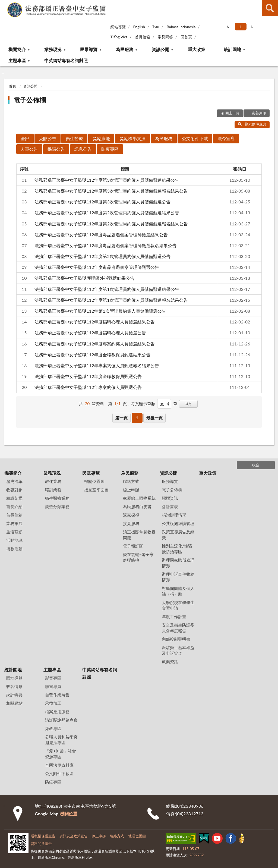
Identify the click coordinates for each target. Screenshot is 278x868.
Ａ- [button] (228, 27)
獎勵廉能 (101, 138)
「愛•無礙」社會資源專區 (61, 754)
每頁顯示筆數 (143, 404)
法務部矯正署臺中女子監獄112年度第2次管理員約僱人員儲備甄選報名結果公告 (111, 224)
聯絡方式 (131, 481)
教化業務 (53, 481)
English (139, 27)
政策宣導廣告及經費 (178, 535)
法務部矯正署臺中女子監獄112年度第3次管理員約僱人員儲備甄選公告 (102, 202)
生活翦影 (14, 532)
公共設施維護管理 (178, 523)
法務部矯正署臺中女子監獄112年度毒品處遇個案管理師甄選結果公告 (101, 235)
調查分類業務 (57, 507)
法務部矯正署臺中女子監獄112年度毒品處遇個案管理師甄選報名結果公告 (106, 245)
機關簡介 (17, 49)
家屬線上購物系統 (139, 498)
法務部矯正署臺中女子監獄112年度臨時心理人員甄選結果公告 (95, 322)
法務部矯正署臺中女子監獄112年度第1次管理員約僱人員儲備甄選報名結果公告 (111, 300)
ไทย (156, 27)
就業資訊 (170, 662)
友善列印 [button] (259, 113)
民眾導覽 (89, 49)
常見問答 (165, 37)
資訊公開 (160, 49)
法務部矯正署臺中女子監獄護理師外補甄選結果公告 (84, 278)
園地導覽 (14, 678)
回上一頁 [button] (232, 113)
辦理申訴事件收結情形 (178, 577)
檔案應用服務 (57, 712)
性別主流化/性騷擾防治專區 (177, 549)
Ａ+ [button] (253, 27)
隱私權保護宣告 (43, 836)
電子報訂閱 (133, 546)
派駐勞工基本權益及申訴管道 (178, 650)
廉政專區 (53, 728)
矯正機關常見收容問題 (139, 535)
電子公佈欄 (30, 100)
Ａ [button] (241, 27)
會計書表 (170, 507)
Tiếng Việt (119, 37)
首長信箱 (143, 37)
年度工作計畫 (174, 617)
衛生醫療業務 (57, 498)
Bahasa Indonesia (181, 27)
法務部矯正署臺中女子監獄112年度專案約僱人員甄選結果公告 (95, 344)
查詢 (270, 8)
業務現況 (53, 49)
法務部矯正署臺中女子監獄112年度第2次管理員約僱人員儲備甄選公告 (102, 256)
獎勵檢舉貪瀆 (132, 138)
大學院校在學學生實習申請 (178, 605)
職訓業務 (53, 490)
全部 (25, 138)
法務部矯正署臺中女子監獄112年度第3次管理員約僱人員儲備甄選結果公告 (107, 180)
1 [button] (137, 418)
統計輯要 (14, 695)
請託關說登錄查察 (61, 720)
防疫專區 (110, 149)
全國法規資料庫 (59, 765)
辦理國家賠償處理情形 (178, 563)
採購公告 (56, 149)
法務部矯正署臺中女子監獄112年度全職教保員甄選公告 (88, 376)
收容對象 (14, 490)
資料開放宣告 (41, 844)
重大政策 (197, 49)
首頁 (12, 86)
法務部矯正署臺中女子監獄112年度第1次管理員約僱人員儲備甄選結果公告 (107, 289)
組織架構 (14, 498)
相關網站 (14, 703)
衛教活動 (14, 549)
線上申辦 (131, 490)
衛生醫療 (74, 138)
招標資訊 (170, 498)
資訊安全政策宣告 (74, 836)
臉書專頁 (53, 686)
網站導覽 (118, 27)
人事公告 (29, 149)
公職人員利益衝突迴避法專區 (61, 740)
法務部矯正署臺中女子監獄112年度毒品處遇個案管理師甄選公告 (97, 267)
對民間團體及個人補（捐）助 (178, 591)
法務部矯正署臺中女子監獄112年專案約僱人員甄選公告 (88, 387)
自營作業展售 (57, 695)
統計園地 (232, 49)
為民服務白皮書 (137, 507)
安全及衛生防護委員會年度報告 (178, 628)
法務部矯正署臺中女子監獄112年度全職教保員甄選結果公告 (93, 355)
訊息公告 (83, 149)
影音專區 (53, 678)
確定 (188, 404)
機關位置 (69, 814)
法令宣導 (226, 138)
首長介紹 (14, 507)
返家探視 (131, 515)
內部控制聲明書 (176, 639)
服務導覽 (170, 481)
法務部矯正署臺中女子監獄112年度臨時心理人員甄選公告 (90, 333)
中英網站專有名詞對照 (66, 60)
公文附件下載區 (59, 773)
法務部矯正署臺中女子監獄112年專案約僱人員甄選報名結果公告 (97, 365)
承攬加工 (53, 703)
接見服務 (131, 523)
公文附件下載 (195, 138)
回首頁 (186, 37)
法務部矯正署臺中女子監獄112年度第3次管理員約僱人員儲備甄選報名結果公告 (111, 191)
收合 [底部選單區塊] (256, 465)
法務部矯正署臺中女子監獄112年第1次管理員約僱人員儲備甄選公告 (100, 311)
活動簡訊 (14, 540)
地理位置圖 (137, 836)
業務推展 (14, 523)
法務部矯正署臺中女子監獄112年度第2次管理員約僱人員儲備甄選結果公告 (107, 213)
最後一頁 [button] (154, 418)
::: (4, 4)
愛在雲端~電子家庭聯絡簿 (138, 557)
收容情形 (14, 686)
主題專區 (17, 60)
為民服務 (125, 49)
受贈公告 (48, 138)
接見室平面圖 (96, 490)
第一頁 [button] (121, 418)
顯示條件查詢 (252, 124)
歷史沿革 (14, 481)
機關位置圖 (94, 481)
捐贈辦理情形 (174, 515)
